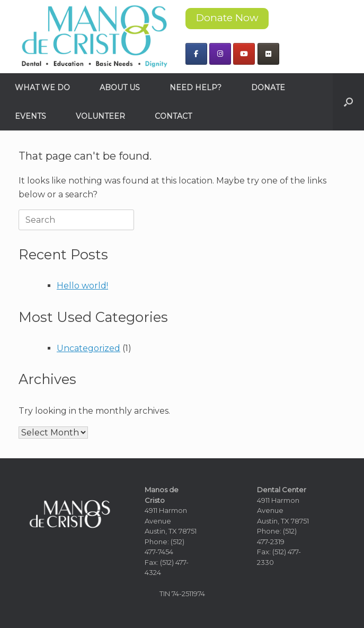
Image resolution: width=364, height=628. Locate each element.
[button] (348, 102)
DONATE (268, 88)
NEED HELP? (196, 88)
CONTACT (173, 116)
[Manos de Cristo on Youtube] (244, 54)
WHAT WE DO (42, 88)
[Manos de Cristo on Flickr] (268, 54)
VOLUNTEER (100, 116)
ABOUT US (120, 88)
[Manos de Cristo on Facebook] (196, 54)
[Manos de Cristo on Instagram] (220, 54)
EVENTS (30, 116)
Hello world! (82, 286)
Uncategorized (88, 348)
